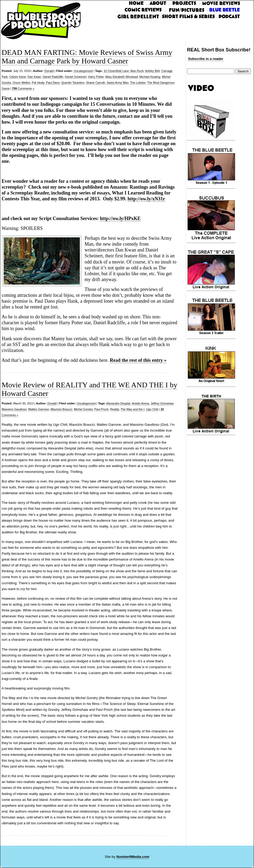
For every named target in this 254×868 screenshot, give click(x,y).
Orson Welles (21, 83)
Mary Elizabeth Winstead (122, 77)
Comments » (23, 88)
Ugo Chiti (152, 409)
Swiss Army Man (118, 83)
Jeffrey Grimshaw (162, 403)
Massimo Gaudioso (14, 409)
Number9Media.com (133, 857)
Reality (115, 409)
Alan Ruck (137, 71)
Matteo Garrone (39, 409)
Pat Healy (38, 83)
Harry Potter (96, 77)
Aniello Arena (140, 403)
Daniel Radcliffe (53, 77)
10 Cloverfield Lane (116, 71)
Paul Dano (53, 83)
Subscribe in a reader (206, 59)
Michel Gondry (83, 409)
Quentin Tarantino (73, 83)
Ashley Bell (152, 71)
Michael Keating (150, 77)
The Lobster (138, 83)
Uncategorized (83, 71)
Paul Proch (101, 409)
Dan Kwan (34, 77)
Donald (49, 71)
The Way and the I (132, 409)
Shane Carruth (96, 83)
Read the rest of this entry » (138, 360)
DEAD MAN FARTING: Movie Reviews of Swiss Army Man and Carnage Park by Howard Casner (87, 57)
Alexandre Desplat (118, 403)
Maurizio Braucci (61, 409)
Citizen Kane (18, 77)
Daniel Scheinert (76, 77)
